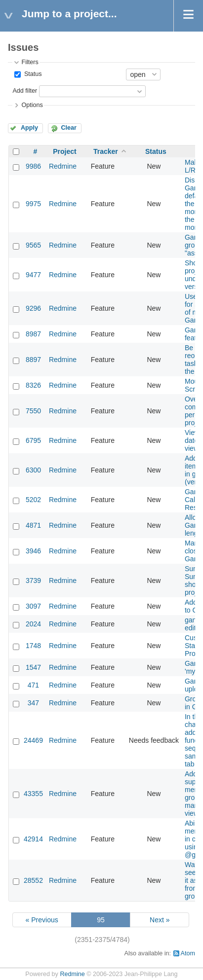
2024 (33, 624)
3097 (33, 606)
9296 (33, 308)
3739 (33, 581)
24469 (33, 740)
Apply (29, 128)
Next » (160, 920)
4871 (33, 525)
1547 (33, 667)
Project (64, 151)
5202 (33, 500)
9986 (33, 166)
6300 (33, 470)
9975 (33, 204)
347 (33, 703)
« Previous (42, 920)
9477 (33, 275)
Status (32, 74)
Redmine (63, 166)
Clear (69, 128)
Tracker (106, 151)
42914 (33, 839)
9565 (33, 245)
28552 (33, 880)
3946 (33, 551)
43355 (33, 794)
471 (33, 685)
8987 (33, 334)
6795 (33, 440)
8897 (33, 360)
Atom (188, 953)
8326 (33, 385)
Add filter (25, 91)
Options (32, 105)
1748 (33, 646)
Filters (30, 62)
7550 (33, 411)
